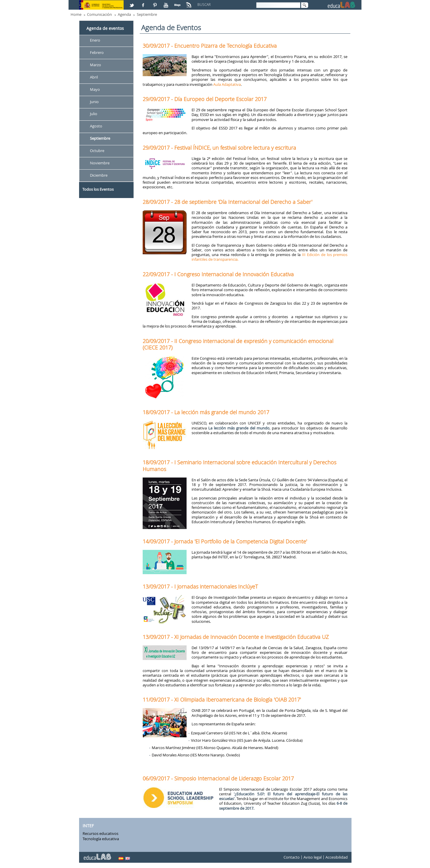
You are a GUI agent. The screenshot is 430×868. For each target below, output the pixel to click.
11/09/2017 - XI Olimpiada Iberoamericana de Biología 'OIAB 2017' (222, 700)
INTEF (88, 826)
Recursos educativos (100, 833)
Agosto (96, 126)
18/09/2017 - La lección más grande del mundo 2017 (206, 412)
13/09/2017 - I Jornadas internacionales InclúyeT (200, 586)
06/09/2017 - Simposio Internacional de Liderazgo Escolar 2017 (218, 778)
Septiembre (147, 14)
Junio (94, 102)
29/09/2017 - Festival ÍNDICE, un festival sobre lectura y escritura (219, 148)
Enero (95, 40)
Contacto (292, 857)
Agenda (124, 14)
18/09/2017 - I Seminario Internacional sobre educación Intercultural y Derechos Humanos (239, 465)
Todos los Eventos (98, 189)
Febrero (97, 52)
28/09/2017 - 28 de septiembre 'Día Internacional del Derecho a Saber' (227, 202)
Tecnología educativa (101, 839)
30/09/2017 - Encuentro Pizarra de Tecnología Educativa (210, 46)
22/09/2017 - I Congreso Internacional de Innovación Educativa (218, 274)
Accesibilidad (337, 857)
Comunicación (99, 14)
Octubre (97, 151)
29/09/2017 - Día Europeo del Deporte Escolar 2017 (205, 99)
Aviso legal (313, 857)
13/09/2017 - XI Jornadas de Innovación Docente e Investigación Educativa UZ (236, 637)
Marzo (95, 65)
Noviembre (100, 163)
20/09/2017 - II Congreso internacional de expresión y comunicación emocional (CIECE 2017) (238, 344)
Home (76, 14)
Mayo (95, 89)
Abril (94, 77)
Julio (94, 114)
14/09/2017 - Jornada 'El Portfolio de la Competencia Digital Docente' (225, 541)
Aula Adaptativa (227, 84)
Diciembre (99, 175)
